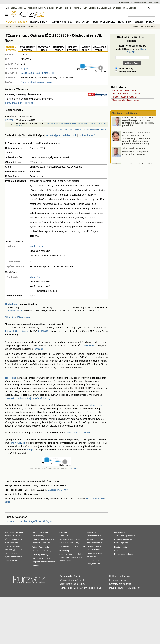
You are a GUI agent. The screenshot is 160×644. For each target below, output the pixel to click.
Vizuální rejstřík (17, 22)
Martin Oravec (37, 246)
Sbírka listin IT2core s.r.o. (17, 317)
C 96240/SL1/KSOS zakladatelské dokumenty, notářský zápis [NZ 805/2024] (62, 124)
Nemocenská (37, 558)
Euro (44, 543)
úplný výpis (53, 135)
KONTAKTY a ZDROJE (78, 433)
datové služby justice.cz (17, 331)
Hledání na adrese (61, 22)
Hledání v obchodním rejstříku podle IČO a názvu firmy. (132, 49)
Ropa (62, 558)
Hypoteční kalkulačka (13, 557)
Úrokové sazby (38, 536)
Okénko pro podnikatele (124, 113)
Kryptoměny (64, 546)
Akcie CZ (22, 8)
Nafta (79, 558)
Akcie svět (32, 8)
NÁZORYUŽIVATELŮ (72, 49)
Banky (35, 532)
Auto (116, 536)
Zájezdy (129, 2)
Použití (113, 588)
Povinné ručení (11, 560)
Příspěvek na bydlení (13, 546)
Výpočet (19, 532)
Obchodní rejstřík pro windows (126, 94)
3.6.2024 (9, 120)
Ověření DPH (83, 22)
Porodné (47, 558)
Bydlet (150, 2)
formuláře (96, 564)
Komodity (53, 8)
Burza (62, 536)
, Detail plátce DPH (37, 73)
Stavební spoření (47, 539)
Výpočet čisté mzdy (12, 536)
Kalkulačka (102, 8)
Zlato (61, 8)
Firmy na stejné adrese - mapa (36, 82)
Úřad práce (36, 551)
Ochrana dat (66, 576)
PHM (67, 558)
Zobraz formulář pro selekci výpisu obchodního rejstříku (83, 129)
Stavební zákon (93, 560)
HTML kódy (130, 588)
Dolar (49, 543)
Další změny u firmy (58, 490)
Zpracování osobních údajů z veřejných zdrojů (28, 398)
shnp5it (24, 68)
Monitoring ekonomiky (123, 539)
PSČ (101, 539)
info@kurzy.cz (97, 405)
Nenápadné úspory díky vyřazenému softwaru (135, 154)
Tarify (85, 8)
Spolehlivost (130, 536)
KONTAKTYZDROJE (59, 49)
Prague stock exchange (124, 554)
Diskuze (132, 8)
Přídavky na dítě (11, 543)
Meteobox (143, 2)
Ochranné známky (104, 22)
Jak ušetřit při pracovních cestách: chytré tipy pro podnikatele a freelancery (136, 142)
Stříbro (80, 554)
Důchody (36, 565)
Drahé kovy (64, 551)
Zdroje (30, 450)
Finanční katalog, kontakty (124, 97)
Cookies (78, 576)
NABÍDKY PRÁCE (85, 49)
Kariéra (122, 2)
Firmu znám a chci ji (19, 103)
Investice (63, 532)
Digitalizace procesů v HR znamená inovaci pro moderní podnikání (138, 124)
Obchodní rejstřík (19, 26)
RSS (120, 588)
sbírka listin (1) (88, 135)
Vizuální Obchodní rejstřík (124, 91)
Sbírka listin (11, 304)
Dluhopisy (63, 539)
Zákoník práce (93, 557)
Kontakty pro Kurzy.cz (120, 584)
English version (121, 547)
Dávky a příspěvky (40, 555)
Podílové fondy (74, 539)
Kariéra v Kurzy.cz (118, 580)
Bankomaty (44, 532)
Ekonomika (64, 543)
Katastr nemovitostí (95, 543)
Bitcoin (68, 8)
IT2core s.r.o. (32, 26)
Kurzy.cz (8, 26)
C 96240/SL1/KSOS (14, 311)
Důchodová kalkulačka (14, 539)
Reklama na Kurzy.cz (120, 576)
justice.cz (39, 349)
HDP (72, 543)
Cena (122, 536)
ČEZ (68, 536)
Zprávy (14, 8)
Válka (125, 8)
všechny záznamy (125, 72)
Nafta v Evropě (65, 560)
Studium (157, 2)
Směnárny (36, 543)
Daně (89, 564)
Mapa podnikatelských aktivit (126, 100)
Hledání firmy (39, 22)
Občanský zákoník (94, 553)
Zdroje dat (10, 378)
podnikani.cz (76, 468)
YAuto (136, 2)
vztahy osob (69, 135)
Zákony (111, 8)
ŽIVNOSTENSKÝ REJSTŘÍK (27, 49)
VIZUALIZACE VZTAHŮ (99, 49)
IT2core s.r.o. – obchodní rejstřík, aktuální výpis (28, 521)
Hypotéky (77, 8)
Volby (116, 543)
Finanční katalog (94, 550)
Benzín (73, 558)
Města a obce (92, 539)
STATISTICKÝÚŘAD (44, 49)
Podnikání (91, 532)
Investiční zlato (70, 554)
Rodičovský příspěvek (13, 550)
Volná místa (44, 547)
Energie (92, 8)
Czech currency (121, 551)
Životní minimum (11, 553)
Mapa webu (124, 543)
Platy (49, 551)
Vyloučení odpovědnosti (72, 580)
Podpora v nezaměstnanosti (43, 562)
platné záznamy (124, 68)
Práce (119, 8)
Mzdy (44, 551)
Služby (139, 22)
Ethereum (81, 546)
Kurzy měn (43, 8)
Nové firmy (125, 22)
